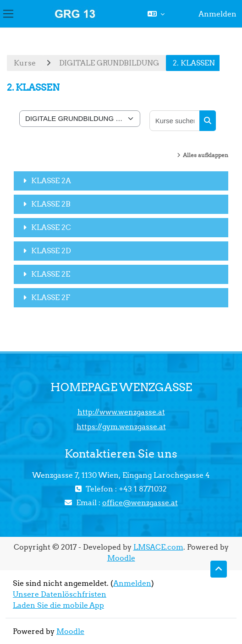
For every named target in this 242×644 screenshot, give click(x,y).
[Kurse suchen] (175, 121)
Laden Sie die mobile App (58, 605)
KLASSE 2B (51, 204)
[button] (156, 14)
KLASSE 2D (51, 251)
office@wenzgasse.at (140, 502)
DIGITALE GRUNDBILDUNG (109, 63)
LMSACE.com (158, 547)
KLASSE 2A (51, 180)
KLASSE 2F (51, 297)
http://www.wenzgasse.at (121, 412)
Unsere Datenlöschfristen (60, 594)
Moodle (121, 558)
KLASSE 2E (51, 274)
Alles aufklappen (206, 155)
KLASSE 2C (51, 227)
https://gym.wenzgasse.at (121, 426)
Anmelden (217, 14)
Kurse (25, 63)
